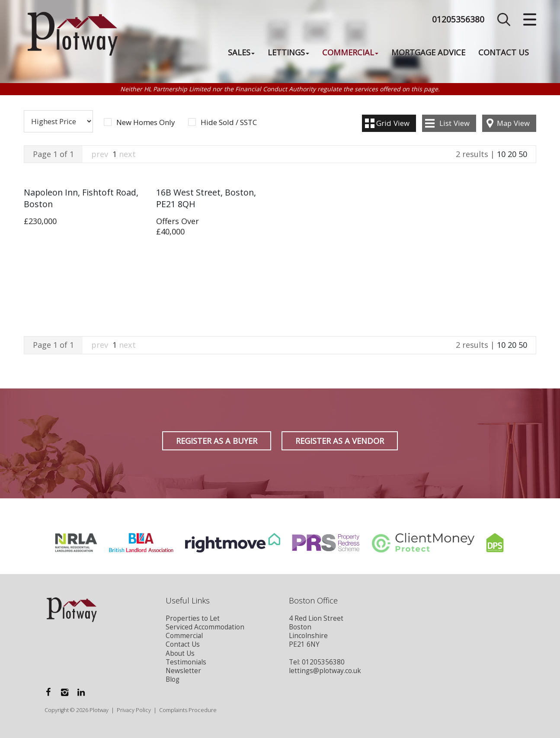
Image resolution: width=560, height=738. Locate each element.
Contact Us (504, 52)
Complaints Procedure (188, 710)
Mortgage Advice (428, 52)
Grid (393, 123)
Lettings (288, 52)
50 (523, 154)
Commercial (350, 52)
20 (512, 154)
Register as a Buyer (217, 441)
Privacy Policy (134, 710)
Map (513, 123)
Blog (173, 679)
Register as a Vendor (340, 441)
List (454, 123)
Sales (241, 52)
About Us (180, 653)
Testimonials (186, 662)
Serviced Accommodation (205, 627)
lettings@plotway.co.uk (325, 671)
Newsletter (183, 671)
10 (501, 154)
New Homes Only (146, 122)
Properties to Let (193, 618)
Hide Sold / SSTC (229, 122)
